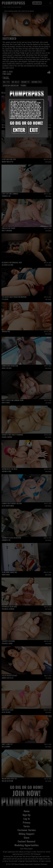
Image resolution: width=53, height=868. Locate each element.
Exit (34, 130)
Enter (19, 130)
